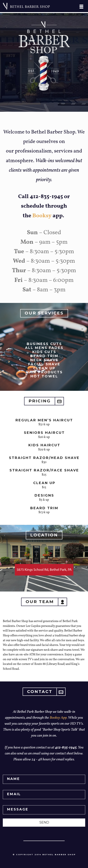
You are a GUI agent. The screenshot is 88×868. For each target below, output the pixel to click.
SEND (44, 822)
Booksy (42, 216)
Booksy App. (59, 718)
